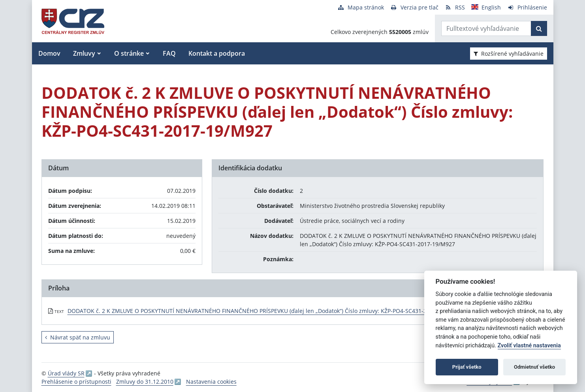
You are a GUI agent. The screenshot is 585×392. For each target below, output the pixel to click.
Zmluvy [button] (84, 53)
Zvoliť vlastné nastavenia (529, 346)
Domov (49, 53)
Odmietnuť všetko (534, 367)
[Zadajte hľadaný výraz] (486, 28)
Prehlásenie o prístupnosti (76, 382)
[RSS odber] (455, 7)
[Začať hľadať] (539, 28)
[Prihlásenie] (527, 7)
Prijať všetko (467, 367)
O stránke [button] (129, 53)
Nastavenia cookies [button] (211, 382)
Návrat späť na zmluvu (78, 337)
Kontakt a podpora (217, 53)
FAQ (169, 53)
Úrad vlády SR (66, 373)
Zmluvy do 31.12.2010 (145, 382)
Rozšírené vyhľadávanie (509, 54)
